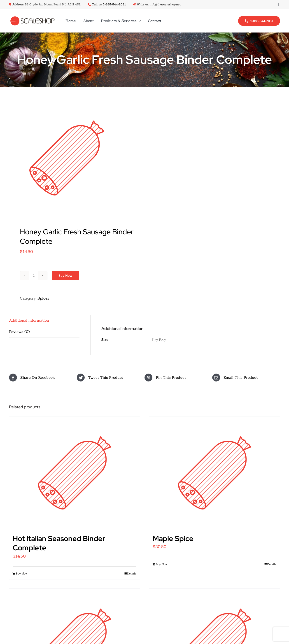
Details (132, 573)
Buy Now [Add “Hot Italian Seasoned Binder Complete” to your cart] (22, 573)
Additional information (29, 320)
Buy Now (65, 276)
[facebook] (279, 4)
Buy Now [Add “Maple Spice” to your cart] (162, 564)
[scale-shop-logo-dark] (33, 18)
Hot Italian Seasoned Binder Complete (59, 543)
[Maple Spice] (214, 473)
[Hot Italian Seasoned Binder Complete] (75, 473)
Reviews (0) (19, 332)
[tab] (44, 321)
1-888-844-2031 (114, 4)
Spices (43, 298)
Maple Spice (173, 538)
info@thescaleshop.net (165, 4)
